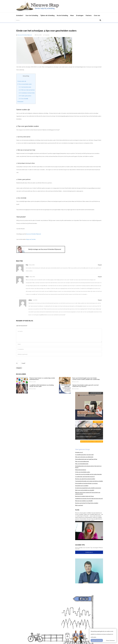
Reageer (100, 265)
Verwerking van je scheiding (82, 486)
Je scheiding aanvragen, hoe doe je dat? (84, 455)
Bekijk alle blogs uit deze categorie (92, 441)
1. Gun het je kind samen (25, 87)
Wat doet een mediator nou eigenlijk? (84, 501)
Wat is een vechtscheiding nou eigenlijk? (85, 490)
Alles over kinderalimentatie (82, 464)
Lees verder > (92, 520)
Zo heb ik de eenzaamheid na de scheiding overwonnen (88, 488)
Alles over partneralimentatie (82, 461)
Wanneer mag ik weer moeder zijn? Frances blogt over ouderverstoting (88, 493)
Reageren (19, 368)
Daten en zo (98, 422)
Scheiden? (20, 15)
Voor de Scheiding (32, 15)
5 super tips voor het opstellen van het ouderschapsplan (88, 474)
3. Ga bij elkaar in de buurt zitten (27, 93)
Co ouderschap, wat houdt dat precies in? (85, 477)
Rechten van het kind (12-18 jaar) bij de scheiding (87, 503)
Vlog (77, 510)
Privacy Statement (110, 640)
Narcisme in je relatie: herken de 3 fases (84, 496)
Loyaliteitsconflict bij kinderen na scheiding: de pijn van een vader (42, 386)
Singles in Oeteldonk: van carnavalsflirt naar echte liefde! (89, 430)
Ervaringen (80, 15)
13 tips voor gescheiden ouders (83, 472)
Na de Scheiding (62, 15)
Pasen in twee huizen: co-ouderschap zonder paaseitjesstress (42, 379)
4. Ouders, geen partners (25, 96)
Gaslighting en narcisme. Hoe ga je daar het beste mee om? (89, 498)
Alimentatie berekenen (81, 470)
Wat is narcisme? (79, 505)
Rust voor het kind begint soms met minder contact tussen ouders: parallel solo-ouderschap (86, 379)
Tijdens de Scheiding (47, 15)
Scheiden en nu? (79, 452)
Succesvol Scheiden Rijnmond (25, 35)
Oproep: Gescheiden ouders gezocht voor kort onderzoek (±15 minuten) (85, 386)
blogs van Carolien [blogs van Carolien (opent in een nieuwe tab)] (31, 239)
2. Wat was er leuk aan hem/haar (27, 90)
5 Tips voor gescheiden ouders (24, 84)
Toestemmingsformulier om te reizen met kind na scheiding (89, 481)
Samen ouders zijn (22, 81)
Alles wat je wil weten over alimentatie (84, 457)
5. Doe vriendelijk (23, 99)
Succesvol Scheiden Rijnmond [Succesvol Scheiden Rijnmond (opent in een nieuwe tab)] (34, 234)
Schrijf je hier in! (89, 552)
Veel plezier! (20, 102)
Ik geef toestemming (97, 640)
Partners (89, 15)
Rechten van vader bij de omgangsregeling (85, 479)
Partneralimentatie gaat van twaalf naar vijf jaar (86, 459)
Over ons (97, 15)
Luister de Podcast (96, 393)
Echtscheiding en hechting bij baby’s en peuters (86, 483)
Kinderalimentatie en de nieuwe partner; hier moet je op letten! (88, 467)
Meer (72, 15)
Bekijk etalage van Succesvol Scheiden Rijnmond (45, 249)
